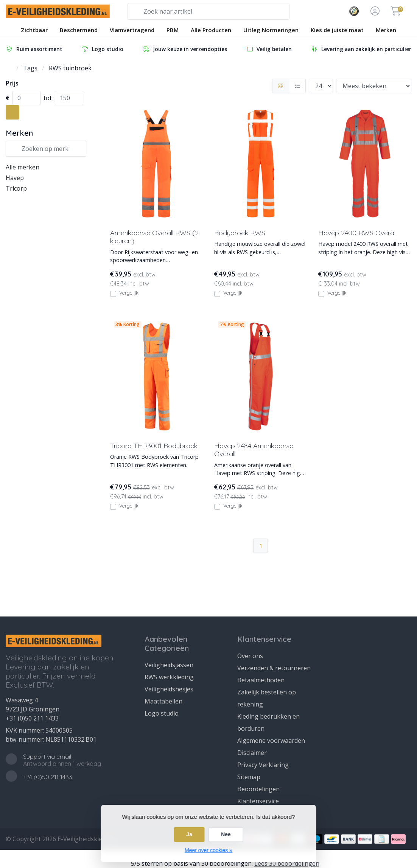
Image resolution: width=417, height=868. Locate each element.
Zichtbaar (34, 30)
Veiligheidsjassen (169, 665)
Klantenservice (258, 801)
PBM (173, 30)
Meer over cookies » (208, 850)
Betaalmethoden (261, 680)
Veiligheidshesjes (169, 689)
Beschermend (79, 30)
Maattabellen (163, 701)
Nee (226, 834)
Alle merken (23, 167)
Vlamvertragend (132, 30)
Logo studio (102, 49)
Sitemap (249, 777)
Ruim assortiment (34, 49)
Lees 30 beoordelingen (287, 863)
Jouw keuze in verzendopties (185, 49)
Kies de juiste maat (337, 30)
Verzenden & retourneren (274, 668)
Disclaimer (252, 753)
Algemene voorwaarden (271, 741)
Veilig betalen (269, 49)
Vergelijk (129, 293)
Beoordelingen (258, 789)
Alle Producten (211, 30)
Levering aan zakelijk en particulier (361, 49)
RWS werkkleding (169, 677)
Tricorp (16, 188)
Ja (189, 834)
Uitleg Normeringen (271, 30)
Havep (15, 178)
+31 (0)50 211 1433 (32, 718)
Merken (386, 30)
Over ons (250, 656)
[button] (374, 11)
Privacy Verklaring (263, 765)
